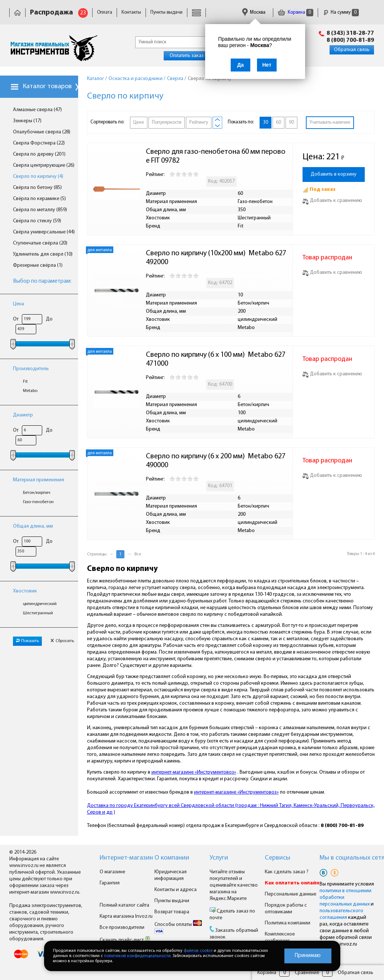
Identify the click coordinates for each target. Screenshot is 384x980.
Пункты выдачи (166, 12)
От (16, 319)
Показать (27, 641)
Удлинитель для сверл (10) (43, 254)
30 (266, 122)
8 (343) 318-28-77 (350, 33)
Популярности (167, 122)
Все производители (122, 928)
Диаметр (23, 415)
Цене (139, 122)
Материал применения (39, 480)
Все (138, 554)
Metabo (30, 391)
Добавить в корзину (334, 174)
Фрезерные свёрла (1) (38, 265)
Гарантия (110, 883)
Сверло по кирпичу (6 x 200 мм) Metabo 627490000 (216, 461)
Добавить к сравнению (332, 201)
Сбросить (62, 641)
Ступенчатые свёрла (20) (40, 243)
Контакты (131, 12)
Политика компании (288, 923)
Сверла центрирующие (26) (44, 165)
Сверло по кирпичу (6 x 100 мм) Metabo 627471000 (216, 359)
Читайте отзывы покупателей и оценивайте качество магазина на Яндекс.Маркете (234, 885)
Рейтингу (199, 122)
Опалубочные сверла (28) (42, 132)
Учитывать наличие (330, 122)
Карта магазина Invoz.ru (126, 916)
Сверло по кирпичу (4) (38, 177)
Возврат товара (172, 912)
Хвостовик (25, 591)
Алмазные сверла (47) (37, 110)
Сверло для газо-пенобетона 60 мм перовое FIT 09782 (216, 156)
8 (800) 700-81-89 (350, 40)
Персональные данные (290, 894)
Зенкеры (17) (27, 121)
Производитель (31, 369)
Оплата (105, 12)
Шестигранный (38, 613)
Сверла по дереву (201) (39, 154)
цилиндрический (40, 604)
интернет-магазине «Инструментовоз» (194, 772)
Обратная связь (352, 50)
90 (291, 122)
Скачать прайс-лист (125, 940)
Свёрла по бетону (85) (37, 188)
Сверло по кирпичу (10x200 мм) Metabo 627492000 (216, 258)
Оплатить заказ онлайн (195, 56)
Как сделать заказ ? (287, 872)
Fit (25, 382)
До (49, 319)
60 (278, 122)
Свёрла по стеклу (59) (37, 221)
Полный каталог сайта (124, 905)
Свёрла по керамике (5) (39, 199)
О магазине (112, 872)
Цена (19, 304)
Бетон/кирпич (37, 493)
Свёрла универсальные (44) (44, 232)
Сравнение (307, 973)
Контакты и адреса (176, 890)
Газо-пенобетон (38, 502)
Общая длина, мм (33, 526)
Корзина (295, 12)
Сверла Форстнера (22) (39, 143)
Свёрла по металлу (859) (40, 210)
